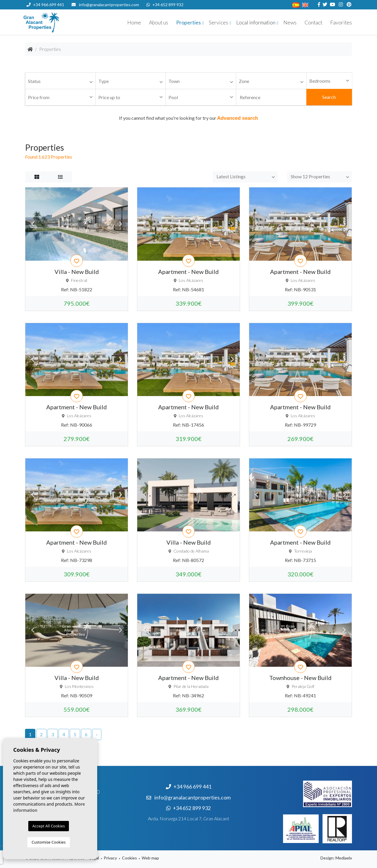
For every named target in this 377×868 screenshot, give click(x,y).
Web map (150, 858)
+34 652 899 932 (165, 5)
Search (329, 97)
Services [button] (219, 23)
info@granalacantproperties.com (109, 5)
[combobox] (60, 81)
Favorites (341, 23)
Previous (33, 224)
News (290, 23)
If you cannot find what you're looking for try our (188, 118)
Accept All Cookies (49, 826)
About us (159, 23)
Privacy (110, 858)
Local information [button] (256, 23)
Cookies (129, 858)
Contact (313, 23)
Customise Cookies (48, 842)
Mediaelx (344, 858)
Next (120, 224)
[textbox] (62, 81)
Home (134, 23)
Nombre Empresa (59, 22)
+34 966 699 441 (45, 5)
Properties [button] (188, 23)
